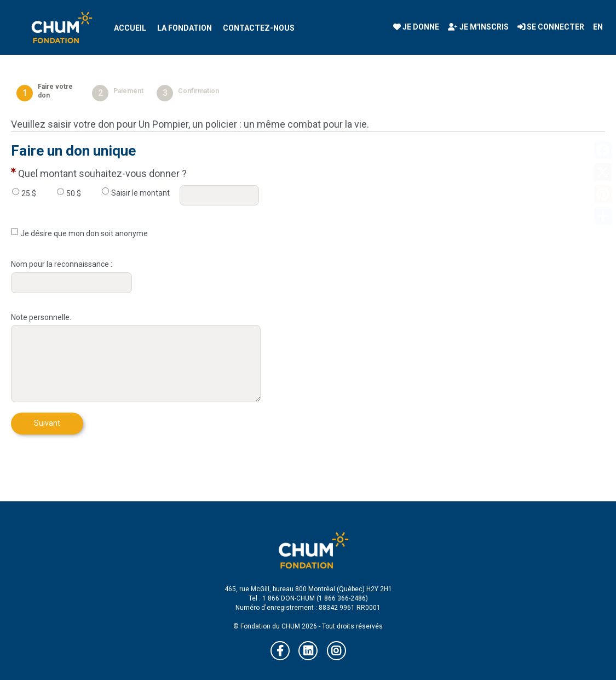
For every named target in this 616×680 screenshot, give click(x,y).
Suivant (47, 423)
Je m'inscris (478, 27)
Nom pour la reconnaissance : (62, 264)
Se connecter (551, 27)
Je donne (416, 27)
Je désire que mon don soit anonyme (84, 233)
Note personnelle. (41, 317)
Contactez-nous (259, 28)
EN (598, 27)
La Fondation (185, 28)
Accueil (130, 28)
